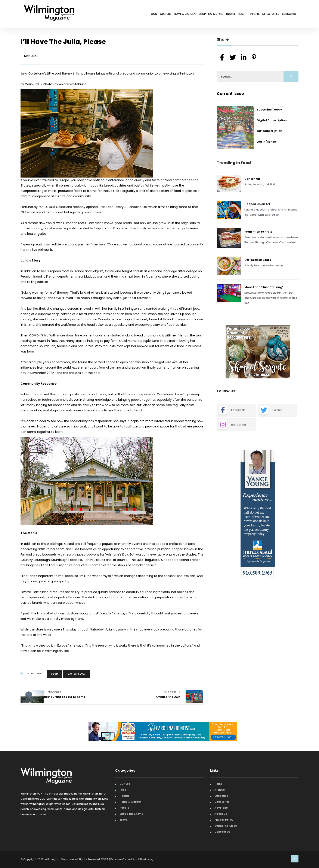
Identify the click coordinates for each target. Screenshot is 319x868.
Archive (220, 790)
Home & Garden (151, 14)
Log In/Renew (267, 142)
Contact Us (222, 832)
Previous (207, 352)
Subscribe (287, 14)
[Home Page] (49, 7)
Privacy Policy (224, 820)
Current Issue (230, 93)
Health (225, 14)
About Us (221, 814)
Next (302, 352)
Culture (126, 14)
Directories (263, 14)
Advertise (221, 808)
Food (109, 14)
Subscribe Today (269, 110)
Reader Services (226, 826)
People (242, 14)
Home (218, 784)
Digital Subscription (272, 120)
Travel (208, 14)
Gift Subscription (270, 131)
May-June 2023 (77, 674)
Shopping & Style (183, 14)
